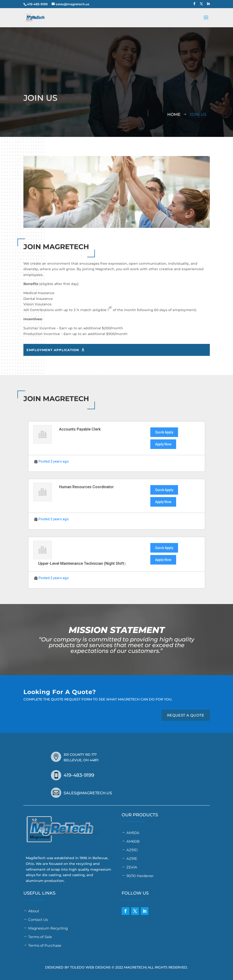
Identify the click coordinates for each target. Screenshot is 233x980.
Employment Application (53, 350)
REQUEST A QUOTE (186, 715)
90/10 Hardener (140, 876)
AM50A (133, 833)
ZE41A (132, 867)
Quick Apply (164, 432)
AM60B (133, 841)
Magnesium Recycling (48, 928)
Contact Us (38, 920)
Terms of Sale (40, 937)
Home (174, 114)
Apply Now (163, 444)
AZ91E (132, 859)
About (34, 911)
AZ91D (132, 850)
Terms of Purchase (45, 945)
